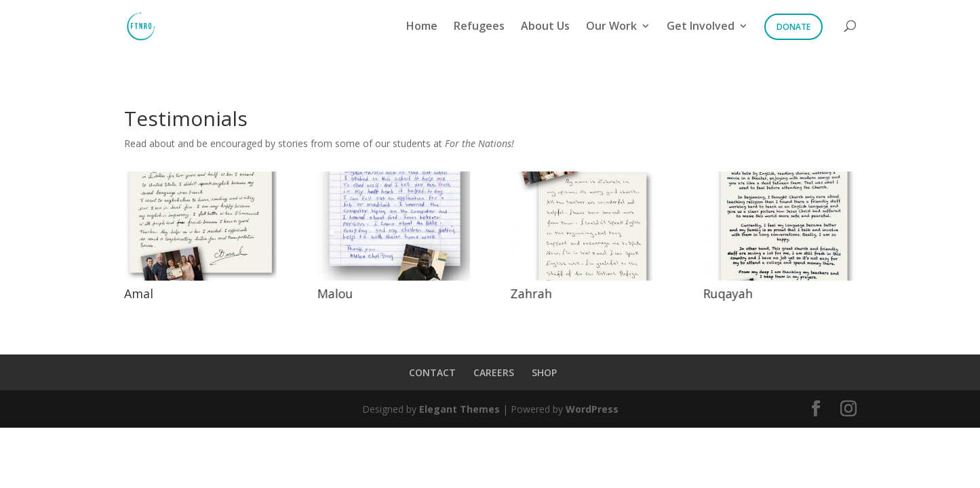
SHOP (544, 372)
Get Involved (701, 27)
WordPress (592, 409)
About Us (545, 27)
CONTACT (432, 372)
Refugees (479, 27)
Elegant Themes (459, 409)
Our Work (611, 27)
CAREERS (494, 372)
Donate (793, 27)
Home (422, 27)
